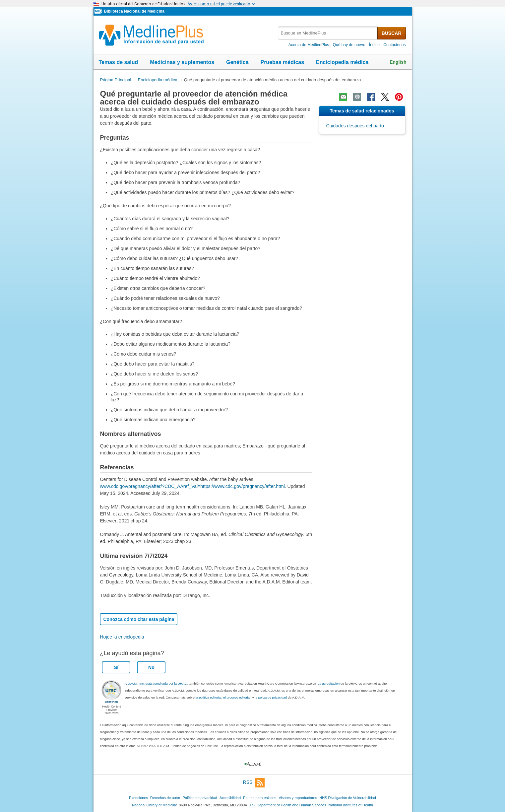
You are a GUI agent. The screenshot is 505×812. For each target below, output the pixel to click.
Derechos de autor (165, 798)
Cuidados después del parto (355, 126)
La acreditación (329, 683)
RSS (254, 783)
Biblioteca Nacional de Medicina (134, 11)
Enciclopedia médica (342, 62)
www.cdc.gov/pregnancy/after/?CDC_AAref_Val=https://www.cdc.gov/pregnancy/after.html (192, 486)
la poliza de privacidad (271, 697)
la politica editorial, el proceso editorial (223, 697)
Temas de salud (119, 62)
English (398, 62)
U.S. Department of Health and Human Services (287, 805)
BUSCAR (392, 33)
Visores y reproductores (298, 798)
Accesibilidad (230, 798)
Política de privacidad (200, 798)
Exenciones (138, 798)
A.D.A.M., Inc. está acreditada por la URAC (156, 683)
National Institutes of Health (351, 805)
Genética (237, 62)
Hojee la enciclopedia (122, 637)
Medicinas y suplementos (182, 62)
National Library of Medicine (155, 805)
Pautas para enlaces (260, 798)
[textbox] (328, 33)
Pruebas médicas (282, 62)
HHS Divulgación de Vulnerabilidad (348, 798)
